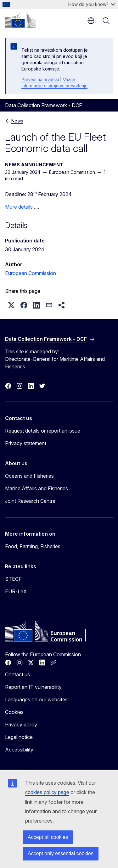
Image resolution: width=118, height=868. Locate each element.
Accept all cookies (48, 837)
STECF (13, 579)
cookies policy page (47, 792)
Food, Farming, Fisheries (33, 546)
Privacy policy (21, 725)
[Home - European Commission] (20, 20)
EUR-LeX (16, 591)
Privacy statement (26, 443)
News (17, 121)
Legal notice (19, 737)
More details (19, 207)
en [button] (91, 21)
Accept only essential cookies (61, 853)
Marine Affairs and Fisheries (37, 488)
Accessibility (19, 750)
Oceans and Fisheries (29, 476)
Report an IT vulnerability (33, 687)
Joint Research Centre (30, 501)
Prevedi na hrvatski (40, 80)
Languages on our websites (36, 699)
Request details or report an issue (43, 431)
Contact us (17, 674)
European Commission (31, 273)
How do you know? (92, 4)
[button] (11, 305)
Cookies (14, 712)
